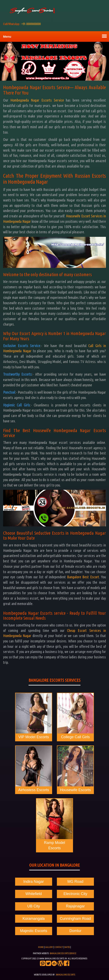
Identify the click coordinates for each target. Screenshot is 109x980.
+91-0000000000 (22, 24)
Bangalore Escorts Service (63, 953)
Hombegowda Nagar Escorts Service (37, 100)
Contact (59, 947)
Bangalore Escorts (66, 975)
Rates (67, 947)
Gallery (49, 947)
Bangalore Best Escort (83, 577)
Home (41, 947)
